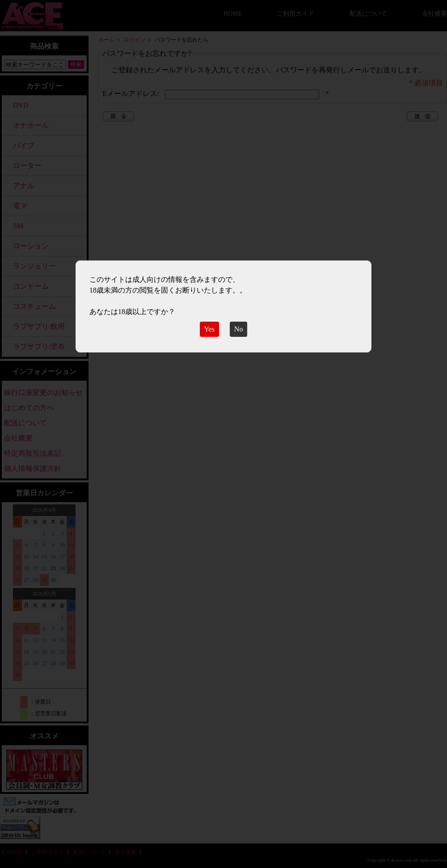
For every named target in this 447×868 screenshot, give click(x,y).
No (239, 329)
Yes (209, 329)
